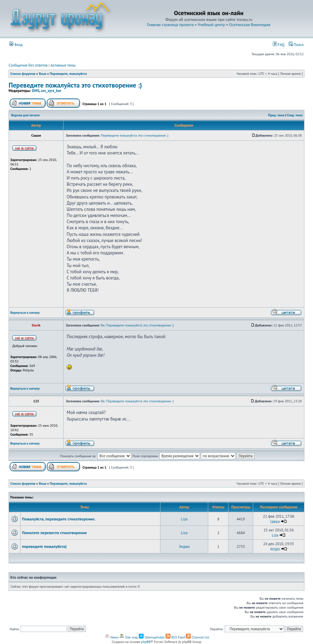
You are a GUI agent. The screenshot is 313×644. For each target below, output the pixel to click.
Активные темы (63, 65)
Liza (184, 519)
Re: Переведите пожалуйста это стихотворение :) (137, 325)
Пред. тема (276, 115)
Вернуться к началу (25, 313)
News (112, 637)
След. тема (295, 115)
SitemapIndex (152, 637)
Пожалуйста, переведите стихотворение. (59, 519)
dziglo (275, 549)
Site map (128, 637)
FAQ (279, 45)
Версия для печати (25, 115)
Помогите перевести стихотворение (54, 533)
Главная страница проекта (170, 25)
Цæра (275, 521)
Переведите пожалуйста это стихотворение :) (75, 85)
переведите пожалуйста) (44, 546)
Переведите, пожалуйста (68, 74)
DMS (36, 91)
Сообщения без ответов (28, 65)
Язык (43, 74)
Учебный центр (211, 25)
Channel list (198, 637)
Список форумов (23, 74)
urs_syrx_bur (51, 91)
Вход (16, 45)
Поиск (296, 45)
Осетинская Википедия (250, 25)
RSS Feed (175, 637)
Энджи (185, 547)
